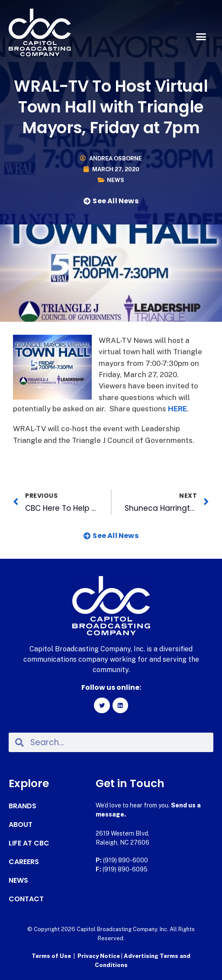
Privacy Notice (99, 956)
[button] (201, 37)
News (116, 180)
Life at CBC (29, 843)
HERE (177, 409)
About (21, 825)
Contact (26, 899)
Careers (24, 862)
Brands (23, 806)
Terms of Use (51, 956)
